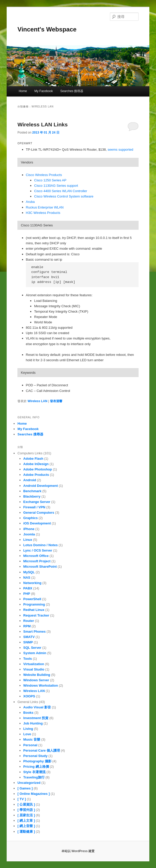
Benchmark (32, 491)
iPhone (29, 529)
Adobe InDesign (36, 464)
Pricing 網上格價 (36, 767)
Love (27, 734)
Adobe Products (36, 475)
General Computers (39, 513)
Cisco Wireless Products (44, 175)
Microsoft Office (36, 556)
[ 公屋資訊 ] (26, 804)
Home (23, 91)
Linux (28, 540)
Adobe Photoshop (38, 469)
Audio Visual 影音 (37, 707)
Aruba (30, 202)
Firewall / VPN (34, 507)
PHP (27, 594)
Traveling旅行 (34, 777)
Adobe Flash (33, 459)
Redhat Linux (34, 610)
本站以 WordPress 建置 (78, 851)
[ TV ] (22, 799)
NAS (27, 578)
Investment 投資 (36, 718)
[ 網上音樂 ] (26, 826)
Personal (30, 745)
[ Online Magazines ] (34, 794)
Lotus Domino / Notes (40, 545)
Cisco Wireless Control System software (64, 196)
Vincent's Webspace (47, 29)
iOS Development (37, 523)
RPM (27, 626)
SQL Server (32, 648)
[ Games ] (25, 788)
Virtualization (34, 664)
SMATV (29, 637)
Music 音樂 (32, 739)
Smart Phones (34, 631)
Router (29, 621)
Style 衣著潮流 (34, 772)
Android (30, 480)
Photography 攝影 (37, 761)
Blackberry (32, 496)
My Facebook (44, 91)
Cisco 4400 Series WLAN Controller (61, 191)
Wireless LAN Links (43, 124)
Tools (28, 659)
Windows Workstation (41, 685)
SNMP (28, 642)
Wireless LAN (38, 401)
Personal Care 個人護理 (42, 750)
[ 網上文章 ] (26, 821)
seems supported (120, 150)
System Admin (35, 653)
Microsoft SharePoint (40, 567)
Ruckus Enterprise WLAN (45, 207)
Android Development (41, 486)
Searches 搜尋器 (72, 91)
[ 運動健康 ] (26, 832)
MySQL (29, 572)
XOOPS (29, 696)
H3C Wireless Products (43, 213)
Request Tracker (36, 615)
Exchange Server (37, 502)
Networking (32, 583)
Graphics (30, 518)
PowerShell (32, 599)
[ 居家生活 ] (26, 815)
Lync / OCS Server (38, 550)
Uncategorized (29, 783)
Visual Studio (34, 669)
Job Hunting (33, 723)
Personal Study (35, 756)
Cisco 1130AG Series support (56, 186)
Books (28, 713)
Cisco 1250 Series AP (50, 180)
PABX (28, 588)
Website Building (37, 675)
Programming (34, 604)
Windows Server (36, 680)
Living (28, 729)
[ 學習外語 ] (26, 810)
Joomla (29, 534)
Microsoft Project (37, 561)
